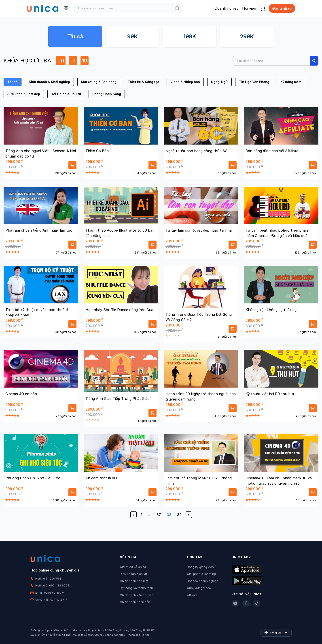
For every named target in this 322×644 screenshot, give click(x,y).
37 (159, 515)
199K (190, 36)
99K (132, 36)
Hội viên (249, 8)
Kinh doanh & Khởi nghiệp (49, 82)
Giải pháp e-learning (201, 574)
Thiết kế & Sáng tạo (143, 82)
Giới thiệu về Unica (133, 567)
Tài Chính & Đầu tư (66, 94)
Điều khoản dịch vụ (133, 574)
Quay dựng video (199, 588)
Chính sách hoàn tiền (135, 602)
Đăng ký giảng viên (200, 567)
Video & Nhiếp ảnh (185, 82)
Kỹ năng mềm (291, 82)
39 (179, 515)
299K (247, 36)
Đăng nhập (282, 8)
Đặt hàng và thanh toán (136, 588)
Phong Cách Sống (107, 94)
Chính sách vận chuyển (137, 595)
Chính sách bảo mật (134, 581)
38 (169, 515)
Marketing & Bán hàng (99, 82)
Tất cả (75, 36)
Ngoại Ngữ (219, 82)
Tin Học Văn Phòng (254, 82)
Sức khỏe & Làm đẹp (24, 94)
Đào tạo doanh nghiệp (203, 581)
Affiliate (192, 595)
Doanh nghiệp (227, 8)
